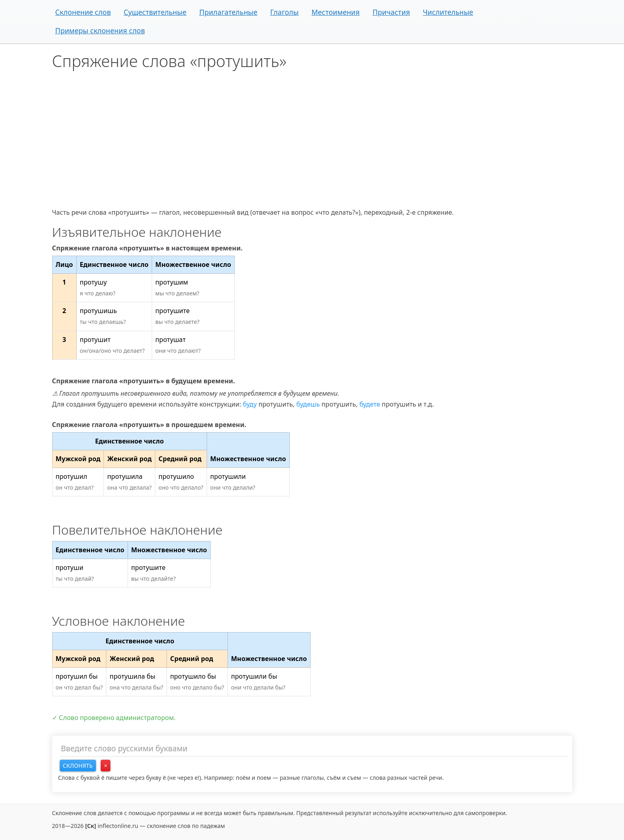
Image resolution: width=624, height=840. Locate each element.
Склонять (78, 766)
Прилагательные (229, 12)
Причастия (391, 12)
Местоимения (335, 12)
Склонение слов (83, 12)
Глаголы (284, 12)
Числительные (448, 12)
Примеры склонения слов (100, 31)
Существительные (155, 12)
